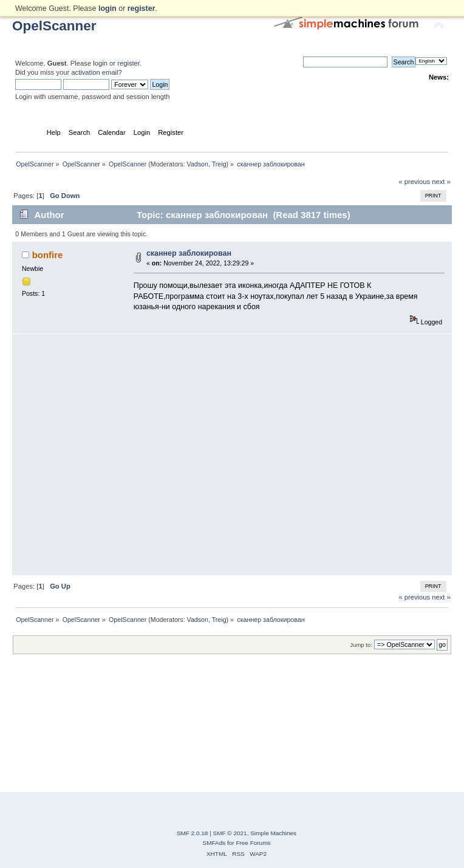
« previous (414, 182)
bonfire (48, 255)
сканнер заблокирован (189, 253)
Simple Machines (273, 833)
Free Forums (253, 843)
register (128, 63)
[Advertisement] (114, 455)
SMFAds (214, 843)
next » (441, 182)
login (100, 63)
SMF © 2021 (230, 833)
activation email (94, 72)
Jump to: (361, 645)
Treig (219, 164)
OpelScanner (54, 26)
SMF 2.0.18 (193, 833)
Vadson (198, 164)
